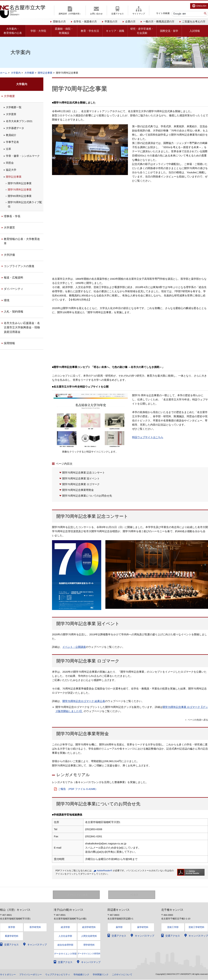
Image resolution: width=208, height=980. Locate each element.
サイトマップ (139, 14)
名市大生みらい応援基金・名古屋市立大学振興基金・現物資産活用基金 (22, 327)
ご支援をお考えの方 (194, 21)
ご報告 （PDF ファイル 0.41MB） (78, 789)
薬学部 (119, 927)
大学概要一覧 (14, 107)
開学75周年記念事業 (20, 183)
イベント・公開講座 (74, 647)
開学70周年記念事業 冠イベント (81, 478)
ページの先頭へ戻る (198, 720)
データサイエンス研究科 (89, 954)
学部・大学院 (38, 31)
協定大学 (11, 170)
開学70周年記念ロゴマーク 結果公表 (84, 701)
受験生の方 (59, 21)
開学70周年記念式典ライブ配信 (25, 204)
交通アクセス (118, 14)
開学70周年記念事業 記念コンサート (84, 473)
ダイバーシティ (14, 289)
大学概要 (29, 73)
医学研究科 (35, 927)
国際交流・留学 (169, 31)
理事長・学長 (12, 216)
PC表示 (134, 895)
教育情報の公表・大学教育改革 (22, 241)
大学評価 (9, 255)
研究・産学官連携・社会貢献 (142, 31)
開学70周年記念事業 (20, 190)
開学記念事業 (45, 73)
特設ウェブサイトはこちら (148, 437)
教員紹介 (11, 135)
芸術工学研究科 (196, 927)
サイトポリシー (8, 975)
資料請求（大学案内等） (70, 14)
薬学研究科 (143, 927)
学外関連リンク (107, 975)
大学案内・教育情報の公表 (13, 31)
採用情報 (9, 343)
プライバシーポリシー (33, 975)
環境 (7, 300)
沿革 (8, 149)
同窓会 (10, 163)
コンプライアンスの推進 (19, 266)
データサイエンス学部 (65, 954)
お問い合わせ (96, 14)
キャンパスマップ (37, 945)
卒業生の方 (111, 21)
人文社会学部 (65, 936)
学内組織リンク (87, 975)
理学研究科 (89, 945)
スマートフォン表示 (78, 895)
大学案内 (16, 73)
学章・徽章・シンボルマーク (23, 156)
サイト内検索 (163, 13)
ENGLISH (201, 6)
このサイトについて (130, 975)
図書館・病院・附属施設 (64, 31)
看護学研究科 (12, 936)
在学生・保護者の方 (85, 21)
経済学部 (65, 927)
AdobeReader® (104, 871)
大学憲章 (11, 114)
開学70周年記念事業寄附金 (78, 490)
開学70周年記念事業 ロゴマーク (81, 484)
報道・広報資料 (14, 278)
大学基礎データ (15, 128)
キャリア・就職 (115, 31)
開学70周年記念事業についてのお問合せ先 (87, 496)
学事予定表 (12, 142)
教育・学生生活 (90, 31)
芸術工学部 (173, 927)
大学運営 (9, 228)
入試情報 (195, 31)
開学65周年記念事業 (20, 196)
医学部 (12, 927)
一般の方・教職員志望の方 (159, 21)
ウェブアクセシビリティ (62, 975)
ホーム (4, 73)
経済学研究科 (89, 927)
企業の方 (130, 21)
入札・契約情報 (14, 312)
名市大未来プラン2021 (19, 121)
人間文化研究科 (89, 936)
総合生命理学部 (65, 945)
